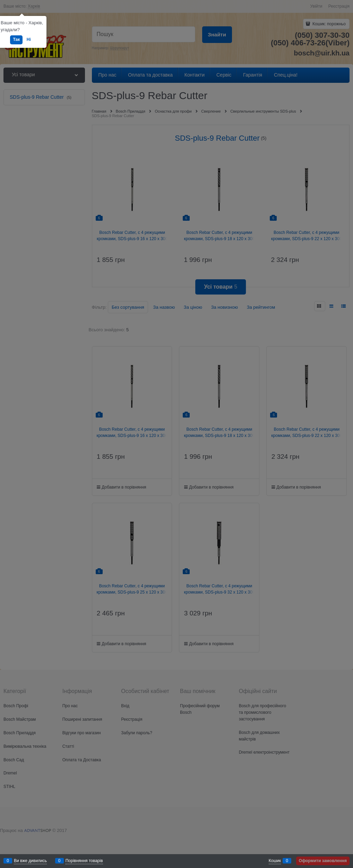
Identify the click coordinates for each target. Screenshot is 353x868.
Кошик (275, 861)
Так (16, 40)
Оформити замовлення (323, 861)
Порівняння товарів (84, 861)
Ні (29, 40)
